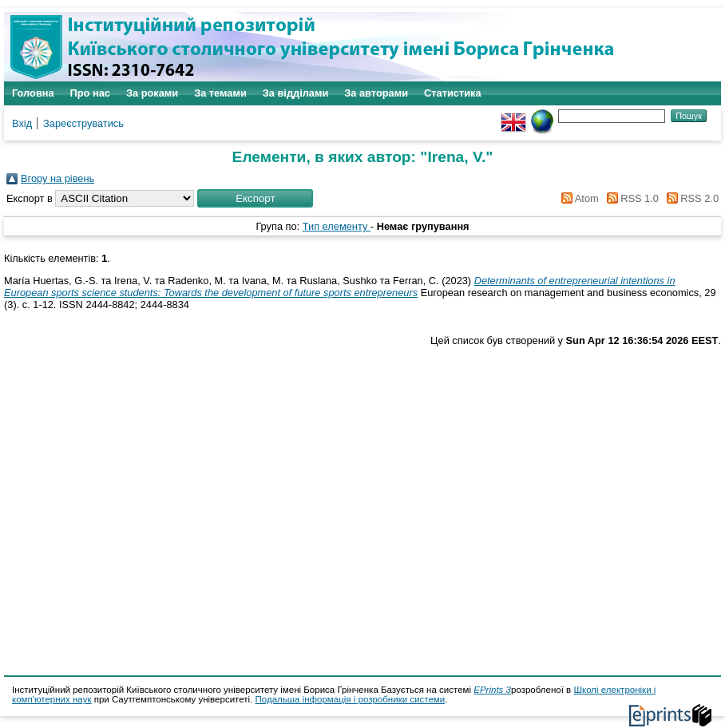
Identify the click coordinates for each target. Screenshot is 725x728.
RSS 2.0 (690, 198)
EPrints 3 (492, 690)
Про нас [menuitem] (90, 93)
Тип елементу (337, 226)
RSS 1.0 (630, 198)
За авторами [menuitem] (376, 93)
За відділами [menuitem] (296, 93)
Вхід (22, 123)
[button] (255, 198)
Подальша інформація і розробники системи (351, 699)
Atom (578, 198)
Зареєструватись (83, 123)
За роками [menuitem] (152, 93)
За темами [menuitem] (220, 93)
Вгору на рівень (57, 178)
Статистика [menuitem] (453, 93)
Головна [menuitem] (33, 93)
